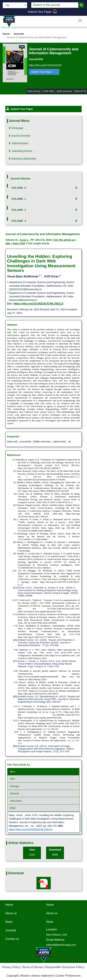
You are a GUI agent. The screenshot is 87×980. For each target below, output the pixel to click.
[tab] (44, 188)
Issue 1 (24, 240)
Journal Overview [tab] (20, 136)
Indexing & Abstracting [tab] (22, 159)
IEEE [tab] (13, 808)
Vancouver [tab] (16, 801)
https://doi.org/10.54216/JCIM (45, 65)
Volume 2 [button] (19, 210)
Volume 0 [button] (19, 188)
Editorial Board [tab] (18, 143)
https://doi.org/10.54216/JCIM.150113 (38, 304)
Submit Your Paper (40, 12)
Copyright (13, 976)
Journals (19, 34)
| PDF (22, 243)
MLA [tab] (13, 772)
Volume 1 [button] (19, 199)
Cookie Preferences (68, 976)
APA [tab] (12, 779)
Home (6, 34)
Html (16, 243)
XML (8, 243)
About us (11, 913)
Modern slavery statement (37, 976)
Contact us (12, 939)
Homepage (16, 128)
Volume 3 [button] (19, 221)
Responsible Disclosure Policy (64, 967)
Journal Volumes (21, 179)
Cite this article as (64, 240)
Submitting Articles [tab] (21, 151)
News (9, 922)
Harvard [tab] (14, 793)
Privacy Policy (11, 967)
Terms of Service (33, 967)
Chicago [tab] (15, 786)
